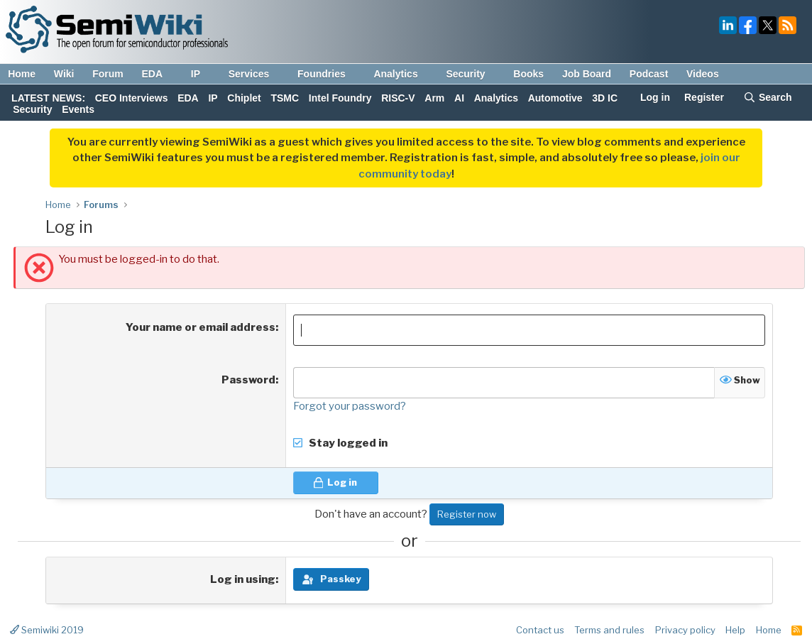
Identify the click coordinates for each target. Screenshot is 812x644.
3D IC (605, 98)
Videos (703, 74)
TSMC (285, 98)
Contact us (540, 630)
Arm (434, 98)
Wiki (64, 74)
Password (248, 380)
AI (459, 98)
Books (528, 74)
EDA (159, 74)
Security (472, 74)
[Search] (768, 99)
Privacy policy (685, 630)
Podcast (649, 74)
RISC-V (398, 98)
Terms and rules (609, 630)
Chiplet (244, 98)
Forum (108, 74)
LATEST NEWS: (48, 98)
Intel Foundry (340, 98)
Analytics (402, 74)
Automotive (555, 98)
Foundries (328, 74)
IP (202, 74)
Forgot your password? (350, 406)
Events (78, 109)
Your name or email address (201, 327)
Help (735, 630)
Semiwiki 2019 (47, 630)
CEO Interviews (132, 98)
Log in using (243, 579)
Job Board (587, 74)
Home (22, 74)
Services (256, 74)
